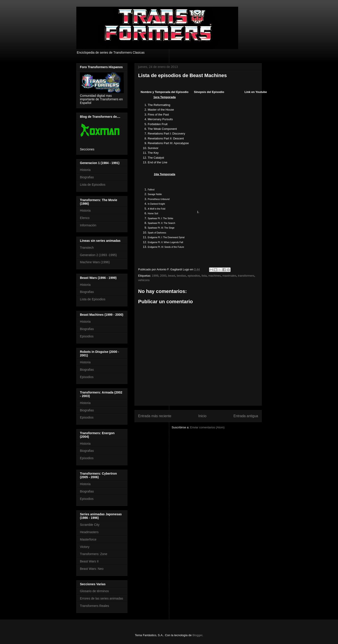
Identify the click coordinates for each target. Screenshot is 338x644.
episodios (194, 276)
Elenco (85, 218)
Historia (85, 170)
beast (172, 276)
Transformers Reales (94, 606)
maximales (229, 276)
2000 (163, 276)
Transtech (87, 248)
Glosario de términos (94, 591)
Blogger (197, 635)
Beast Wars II (89, 561)
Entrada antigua (246, 416)
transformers (246, 276)
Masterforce (88, 539)
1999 (155, 276)
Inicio (202, 416)
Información (88, 225)
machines (215, 276)
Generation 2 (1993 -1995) (98, 255)
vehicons (144, 280)
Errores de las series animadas (102, 598)
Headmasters (89, 532)
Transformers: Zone (94, 554)
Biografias (87, 177)
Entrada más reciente (155, 416)
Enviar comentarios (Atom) (207, 427)
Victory (85, 547)
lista (204, 276)
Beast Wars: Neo (92, 569)
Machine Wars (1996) (95, 262)
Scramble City (90, 525)
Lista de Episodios (93, 185)
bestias (181, 276)
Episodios (87, 336)
